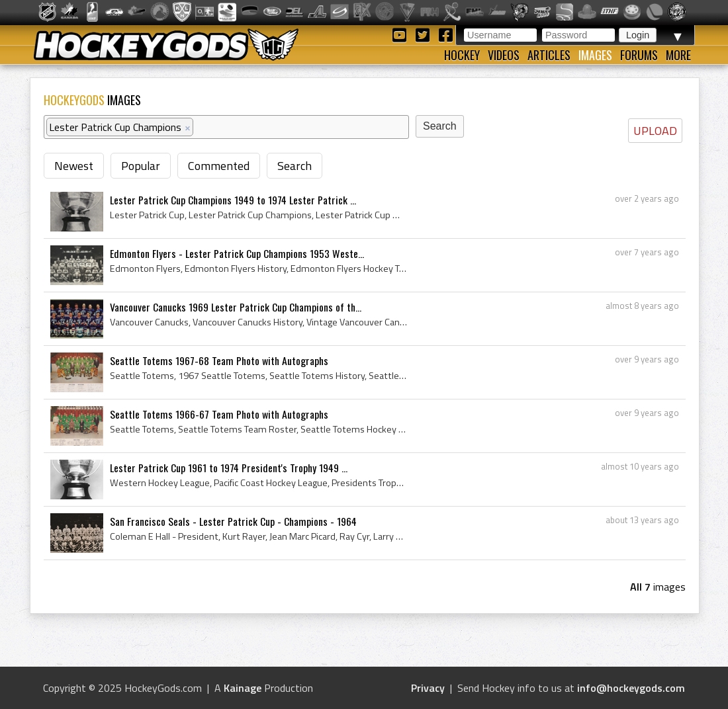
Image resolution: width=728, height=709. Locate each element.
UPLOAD (655, 131)
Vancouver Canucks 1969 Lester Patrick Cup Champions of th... (236, 307)
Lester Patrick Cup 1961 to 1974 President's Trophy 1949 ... (229, 468)
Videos (504, 55)
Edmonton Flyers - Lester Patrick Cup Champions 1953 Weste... (237, 253)
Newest (74, 166)
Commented (219, 166)
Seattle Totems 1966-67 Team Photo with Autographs (219, 414)
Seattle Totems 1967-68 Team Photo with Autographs (219, 360)
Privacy (428, 688)
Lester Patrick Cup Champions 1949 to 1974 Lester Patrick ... (233, 200)
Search (295, 166)
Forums (639, 55)
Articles (549, 55)
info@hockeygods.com (631, 688)
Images (595, 55)
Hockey (462, 55)
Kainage (243, 688)
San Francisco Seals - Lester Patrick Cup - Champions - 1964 (233, 521)
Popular (141, 166)
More (678, 55)
